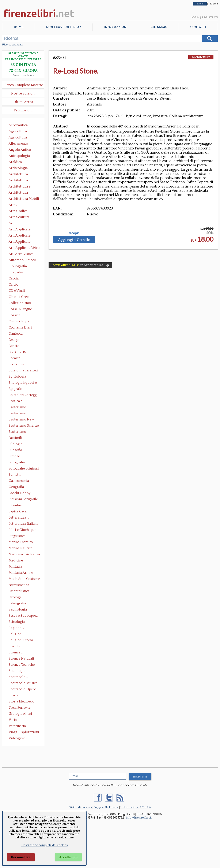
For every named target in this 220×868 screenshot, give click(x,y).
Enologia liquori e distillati (23, 383)
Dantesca (16, 334)
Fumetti (15, 475)
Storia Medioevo (22, 701)
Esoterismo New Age (21, 420)
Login (195, 17)
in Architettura (80, 265)
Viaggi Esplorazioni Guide (24, 732)
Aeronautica (18, 125)
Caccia (14, 278)
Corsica (14, 315)
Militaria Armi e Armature (21, 573)
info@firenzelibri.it (139, 818)
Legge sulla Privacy (106, 808)
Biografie (16, 272)
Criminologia (19, 321)
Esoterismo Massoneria (17, 414)
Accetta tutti (68, 857)
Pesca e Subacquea (23, 616)
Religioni (16, 634)
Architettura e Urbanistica (20, 187)
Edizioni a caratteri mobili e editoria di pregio (24, 371)
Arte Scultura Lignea (19, 218)
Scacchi (14, 646)
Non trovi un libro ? (63, 27)
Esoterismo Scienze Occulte (24, 426)
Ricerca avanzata (13, 44)
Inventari (16, 505)
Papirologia (18, 609)
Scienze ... (16, 652)
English (214, 4)
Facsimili (15, 438)
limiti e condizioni (23, 75)
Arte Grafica (18, 211)
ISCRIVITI (140, 777)
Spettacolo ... (18, 677)
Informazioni (116, 27)
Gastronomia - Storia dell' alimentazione (20, 481)
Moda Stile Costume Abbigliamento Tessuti (24, 579)
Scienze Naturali (21, 659)
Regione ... (16, 628)
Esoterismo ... (19, 407)
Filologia (16, 444)
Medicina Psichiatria (24, 554)
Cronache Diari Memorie (20, 328)
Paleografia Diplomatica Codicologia (18, 604)
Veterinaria (17, 726)
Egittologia (17, 376)
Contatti (198, 27)
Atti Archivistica (21, 254)
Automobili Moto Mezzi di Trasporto (23, 260)
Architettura (201, 57)
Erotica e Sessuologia (18, 401)
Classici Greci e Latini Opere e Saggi (24, 297)
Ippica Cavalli (19, 511)
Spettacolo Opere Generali (22, 690)
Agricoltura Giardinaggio (19, 138)
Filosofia (15, 450)
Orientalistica (19, 591)
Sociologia (17, 671)
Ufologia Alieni (20, 714)
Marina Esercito (21, 542)
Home (18, 27)
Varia (13, 720)
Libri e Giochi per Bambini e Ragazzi (23, 530)
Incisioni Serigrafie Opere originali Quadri (23, 500)
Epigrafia (16, 389)
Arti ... (13, 223)
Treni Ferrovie (20, 708)
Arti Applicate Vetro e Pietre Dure (24, 248)
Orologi (15, 597)
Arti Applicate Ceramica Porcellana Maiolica (24, 230)
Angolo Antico (20, 150)
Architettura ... (20, 174)
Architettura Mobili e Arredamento (24, 199)
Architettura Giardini (18, 193)
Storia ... (15, 695)
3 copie (74, 233)
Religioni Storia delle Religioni (21, 641)
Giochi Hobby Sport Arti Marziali (23, 493)
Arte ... (13, 205)
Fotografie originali (24, 468)
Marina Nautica (20, 548)
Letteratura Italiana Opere (23, 524)
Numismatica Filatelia (19, 585)
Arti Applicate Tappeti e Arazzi (21, 242)
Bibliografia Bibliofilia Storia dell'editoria (21, 267)
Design (14, 340)
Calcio (14, 285)
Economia (16, 364)
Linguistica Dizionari (17, 536)
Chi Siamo (159, 27)
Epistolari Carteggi (23, 395)
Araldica (15, 162)
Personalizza (21, 857)
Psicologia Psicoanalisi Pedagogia (18, 622)
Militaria (15, 567)
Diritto (14, 346)
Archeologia (18, 168)
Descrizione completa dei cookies (44, 845)
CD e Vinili (17, 291)
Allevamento (18, 144)
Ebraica (14, 358)
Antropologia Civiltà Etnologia (22, 156)
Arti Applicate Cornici (20, 236)
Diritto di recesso (80, 808)
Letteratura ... (19, 518)
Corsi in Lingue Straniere (20, 309)
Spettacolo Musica (23, 683)
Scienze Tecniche (22, 665)
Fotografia (17, 462)
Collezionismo (20, 303)
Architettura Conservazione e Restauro (21, 181)
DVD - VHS (17, 352)
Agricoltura (18, 131)
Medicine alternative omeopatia (17, 561)
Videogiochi (18, 738)
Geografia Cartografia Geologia (17, 487)
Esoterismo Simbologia (18, 432)
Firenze (14, 456)
